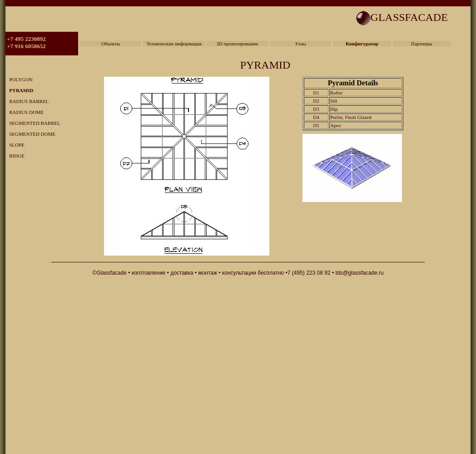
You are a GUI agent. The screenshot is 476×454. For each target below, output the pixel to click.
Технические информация (174, 44)
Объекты (111, 44)
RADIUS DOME (25, 112)
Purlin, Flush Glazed (351, 117)
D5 (316, 125)
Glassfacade (112, 273)
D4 (316, 117)
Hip (334, 109)
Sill (334, 101)
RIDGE (15, 156)
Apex (336, 125)
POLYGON (19, 79)
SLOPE (15, 145)
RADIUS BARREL (27, 101)
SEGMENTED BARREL (33, 123)
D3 (316, 109)
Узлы (301, 44)
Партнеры (422, 44)
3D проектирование (237, 44)
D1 (316, 93)
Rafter (336, 93)
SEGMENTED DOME (30, 134)
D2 (316, 101)
